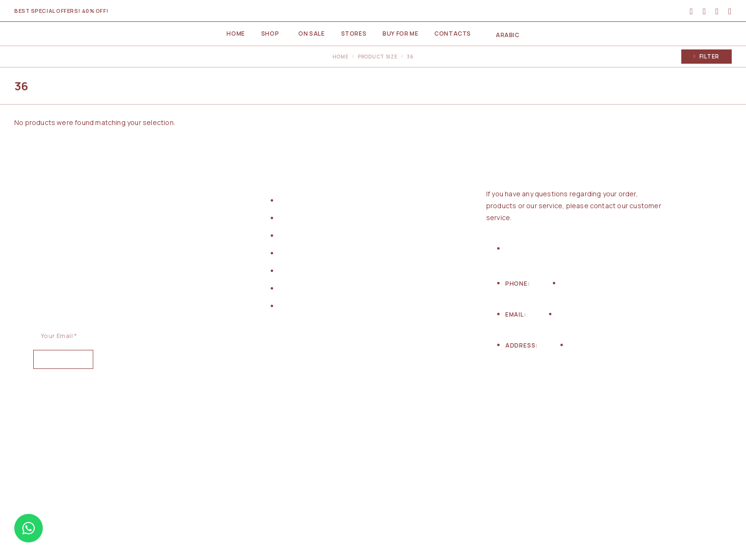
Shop (270, 34)
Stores (354, 34)
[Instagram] (524, 403)
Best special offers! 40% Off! (61, 11)
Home (236, 34)
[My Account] (692, 11)
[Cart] (730, 11)
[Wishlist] (717, 11)
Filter (707, 56)
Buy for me (400, 34)
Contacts (453, 34)
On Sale (311, 34)
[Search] (704, 11)
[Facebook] (499, 403)
